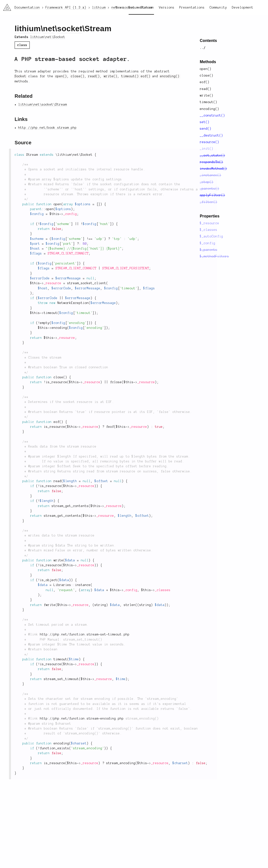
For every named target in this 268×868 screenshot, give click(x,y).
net (49, 29)
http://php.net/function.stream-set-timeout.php (85, 634)
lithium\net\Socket (48, 37)
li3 (5, 6)
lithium (28, 29)
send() (206, 129)
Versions (167, 8)
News (120, 8)
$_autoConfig (211, 236)
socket (70, 29)
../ (203, 48)
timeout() (209, 102)
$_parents (209, 250)
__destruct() (211, 136)
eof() (205, 82)
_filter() (209, 202)
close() (207, 76)
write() (207, 96)
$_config (208, 243)
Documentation (141, 8)
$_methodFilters (214, 256)
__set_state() (212, 156)
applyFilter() (212, 195)
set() (205, 122)
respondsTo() (211, 162)
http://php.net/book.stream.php (48, 128)
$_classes (209, 230)
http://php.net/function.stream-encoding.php (82, 719)
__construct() (212, 116)
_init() (207, 149)
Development (243, 8)
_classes (163, 590)
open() (206, 69)
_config (70, 214)
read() (206, 89)
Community (218, 8)
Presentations (192, 8)
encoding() (210, 109)
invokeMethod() (213, 169)
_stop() (207, 182)
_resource (53, 283)
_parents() (210, 189)
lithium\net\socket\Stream (43, 105)
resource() (210, 142)
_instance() (211, 175)
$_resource (210, 223)
